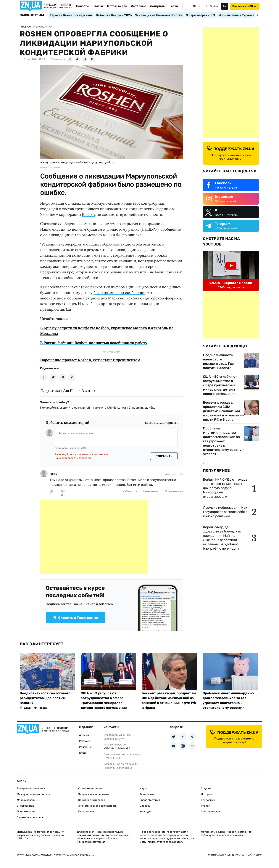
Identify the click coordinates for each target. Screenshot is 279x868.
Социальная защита (91, 788)
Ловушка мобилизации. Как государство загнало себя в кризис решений (225, 512)
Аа (224, 6)
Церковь (145, 806)
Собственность (211, 812)
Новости (82, 6)
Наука (143, 788)
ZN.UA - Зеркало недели (231, 283)
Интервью (138, 6)
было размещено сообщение (119, 292)
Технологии (147, 794)
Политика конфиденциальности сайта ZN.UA (234, 855)
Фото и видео (117, 6)
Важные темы (32, 15)
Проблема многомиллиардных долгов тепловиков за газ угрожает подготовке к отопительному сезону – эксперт (223, 441)
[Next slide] (257, 15)
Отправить (164, 456)
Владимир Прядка (35, 708)
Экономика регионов (30, 817)
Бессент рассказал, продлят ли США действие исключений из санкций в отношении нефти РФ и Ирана (223, 411)
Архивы (84, 735)
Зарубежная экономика (93, 794)
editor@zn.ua (125, 768)
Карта (83, 753)
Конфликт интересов (92, 800)
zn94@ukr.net (112, 758)
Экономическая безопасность (97, 806)
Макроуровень (26, 800)
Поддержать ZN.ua (244, 6)
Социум (206, 788)
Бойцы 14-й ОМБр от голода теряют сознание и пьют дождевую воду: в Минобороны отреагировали (225, 488)
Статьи (98, 6)
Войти (214, 6)
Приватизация (26, 812)
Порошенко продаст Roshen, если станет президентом (90, 360)
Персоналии (86, 812)
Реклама (85, 741)
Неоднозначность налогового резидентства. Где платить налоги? (218, 361)
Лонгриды (158, 6)
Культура (145, 812)
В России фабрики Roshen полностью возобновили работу (94, 343)
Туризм (206, 806)
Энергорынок (25, 806)
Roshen (88, 214)
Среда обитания (150, 800)
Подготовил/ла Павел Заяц (65, 391)
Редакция (85, 747)
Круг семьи (208, 800)
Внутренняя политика (31, 788)
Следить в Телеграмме (75, 618)
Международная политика (34, 794)
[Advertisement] (94, 537)
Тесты (174, 6)
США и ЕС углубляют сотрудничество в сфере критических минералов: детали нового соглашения (220, 385)
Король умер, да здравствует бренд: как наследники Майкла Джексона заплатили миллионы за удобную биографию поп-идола (222, 538)
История (206, 794)
